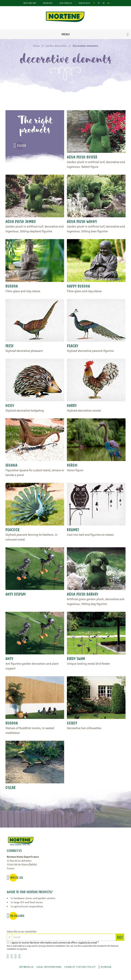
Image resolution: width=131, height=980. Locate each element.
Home (36, 46)
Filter (22, 145)
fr (99, 3)
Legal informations (49, 967)
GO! (121, 937)
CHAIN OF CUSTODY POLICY (80, 967)
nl (104, 3)
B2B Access (85, 3)
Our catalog (66, 3)
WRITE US (17, 877)
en (108, 3)
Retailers (48, 3)
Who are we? (30, 3)
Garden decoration (56, 46)
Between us (27, 967)
